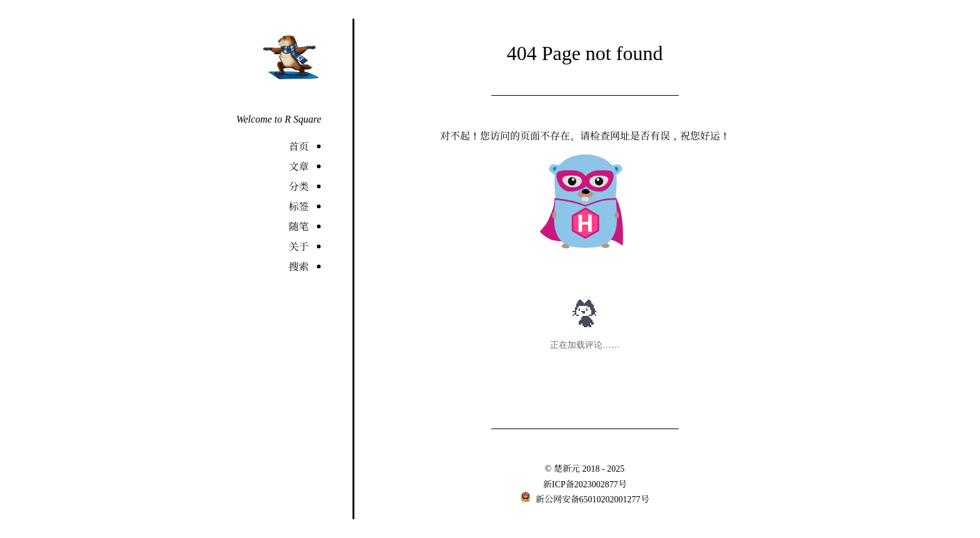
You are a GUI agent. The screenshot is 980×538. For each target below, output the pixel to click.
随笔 (299, 226)
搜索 (299, 266)
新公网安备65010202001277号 (591, 499)
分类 (299, 186)
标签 (299, 206)
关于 (299, 246)
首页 (299, 146)
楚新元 (567, 468)
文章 (299, 166)
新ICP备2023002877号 (585, 484)
